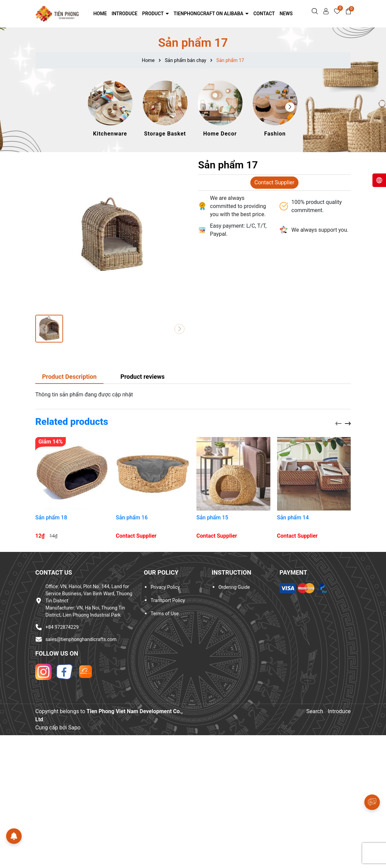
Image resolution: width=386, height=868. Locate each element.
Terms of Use (165, 614)
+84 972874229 (62, 627)
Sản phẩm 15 (212, 518)
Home (100, 14)
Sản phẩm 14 (293, 518)
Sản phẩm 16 (132, 518)
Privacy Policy (165, 587)
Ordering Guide (234, 587)
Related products (72, 422)
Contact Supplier (274, 182)
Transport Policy (168, 600)
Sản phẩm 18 (51, 518)
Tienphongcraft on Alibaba (209, 14)
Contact (264, 14)
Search (315, 711)
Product (153, 14)
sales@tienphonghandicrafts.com (81, 639)
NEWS (286, 14)
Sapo (74, 728)
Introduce (124, 14)
